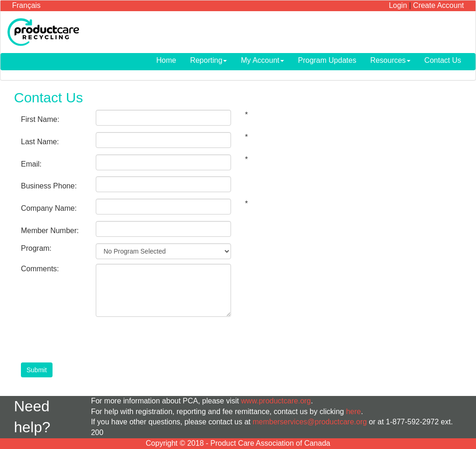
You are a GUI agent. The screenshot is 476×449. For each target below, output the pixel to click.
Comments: (40, 269)
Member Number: (50, 231)
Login (398, 5)
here (353, 412)
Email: (31, 164)
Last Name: (40, 142)
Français (26, 5)
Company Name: (49, 208)
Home (166, 60)
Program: (36, 248)
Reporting (208, 60)
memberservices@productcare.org (310, 422)
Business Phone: (49, 186)
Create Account (439, 5)
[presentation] (166, 340)
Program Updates (327, 60)
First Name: (40, 119)
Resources (390, 60)
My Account (262, 60)
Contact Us (443, 60)
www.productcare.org (276, 401)
